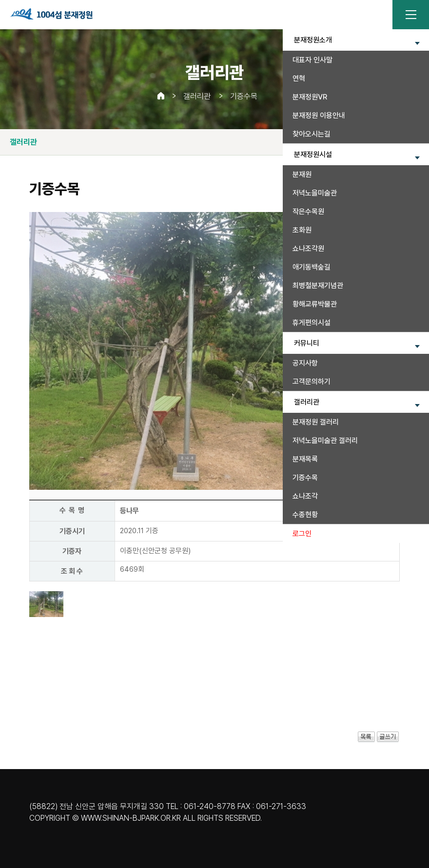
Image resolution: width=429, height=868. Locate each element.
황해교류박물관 (315, 304)
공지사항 (305, 363)
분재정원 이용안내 (319, 116)
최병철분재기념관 (318, 286)
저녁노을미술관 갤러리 (325, 441)
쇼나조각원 (308, 249)
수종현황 (305, 515)
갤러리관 (197, 96)
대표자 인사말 (312, 60)
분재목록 (305, 459)
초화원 (302, 230)
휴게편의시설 (312, 323)
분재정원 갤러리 (316, 422)
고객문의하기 (312, 382)
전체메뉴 (411, 15)
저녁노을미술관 (315, 193)
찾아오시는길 (312, 134)
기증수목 (305, 478)
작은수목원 (308, 212)
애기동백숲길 (312, 267)
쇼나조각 (305, 496)
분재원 (302, 174)
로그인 (302, 534)
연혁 (299, 78)
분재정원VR (310, 97)
